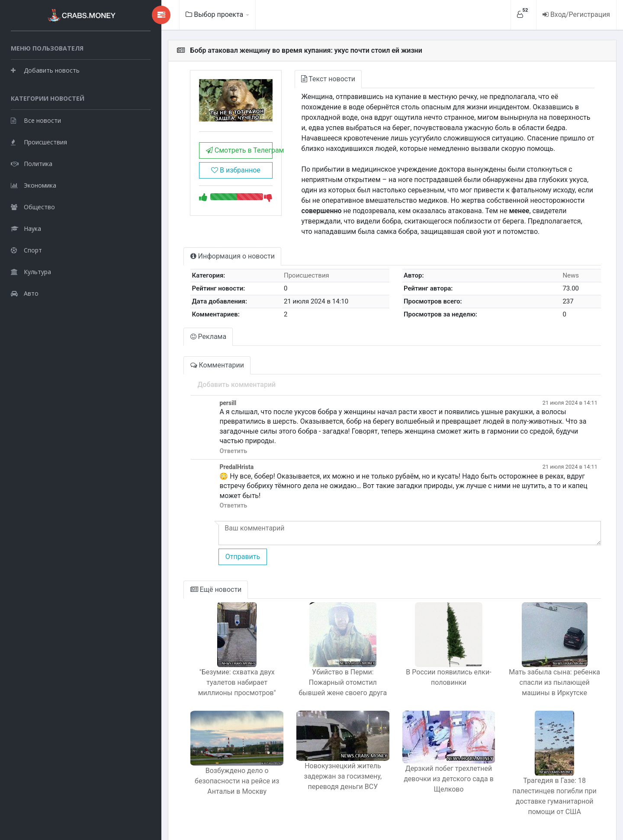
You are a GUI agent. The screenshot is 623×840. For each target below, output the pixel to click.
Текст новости (299, 79)
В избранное (200, 176)
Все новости (36, 119)
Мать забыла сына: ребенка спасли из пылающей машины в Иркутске (550, 663)
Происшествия (39, 141)
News (567, 275)
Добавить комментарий (196, 385)
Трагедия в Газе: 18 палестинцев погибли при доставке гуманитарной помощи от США (549, 777)
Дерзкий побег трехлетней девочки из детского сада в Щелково (434, 765)
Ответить (193, 441)
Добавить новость (45, 69)
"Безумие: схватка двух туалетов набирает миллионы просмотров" (202, 663)
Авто (25, 292)
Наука (26, 227)
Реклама (169, 337)
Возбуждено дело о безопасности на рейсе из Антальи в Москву (201, 768)
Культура (31, 270)
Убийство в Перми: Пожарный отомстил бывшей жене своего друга (318, 663)
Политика (32, 162)
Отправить (202, 537)
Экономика (34, 184)
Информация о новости (193, 256)
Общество (33, 206)
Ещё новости (176, 570)
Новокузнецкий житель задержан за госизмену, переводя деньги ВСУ (318, 762)
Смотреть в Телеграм (204, 156)
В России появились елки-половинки (433, 658)
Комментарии (177, 365)
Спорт (26, 249)
